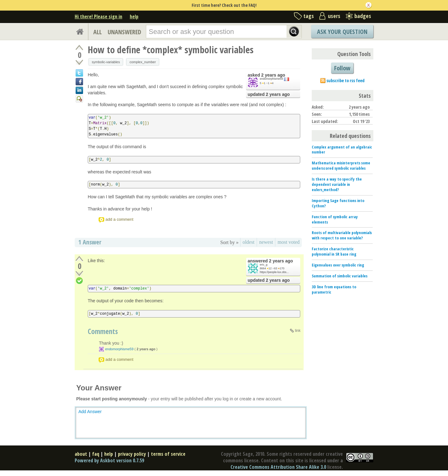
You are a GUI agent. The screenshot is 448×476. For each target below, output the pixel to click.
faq (96, 454)
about (81, 454)
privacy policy (132, 454)
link (298, 331)
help (134, 16)
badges (363, 16)
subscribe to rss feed (345, 80)
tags (309, 16)
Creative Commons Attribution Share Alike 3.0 (278, 467)
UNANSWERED (124, 32)
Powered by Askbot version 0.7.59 (109, 460)
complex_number (142, 62)
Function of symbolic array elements (335, 219)
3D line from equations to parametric (334, 289)
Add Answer (90, 412)
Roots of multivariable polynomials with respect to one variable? (342, 235)
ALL (98, 32)
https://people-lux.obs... (274, 272)
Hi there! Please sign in (98, 16)
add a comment (119, 219)
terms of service (168, 454)
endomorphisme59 (271, 79)
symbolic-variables (106, 62)
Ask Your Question (342, 32)
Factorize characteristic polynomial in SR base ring (334, 251)
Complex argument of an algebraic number (342, 150)
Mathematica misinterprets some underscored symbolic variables (341, 165)
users (334, 16)
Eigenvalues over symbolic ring (338, 265)
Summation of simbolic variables (340, 276)
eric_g (264, 265)
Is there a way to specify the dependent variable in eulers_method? (337, 184)
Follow (342, 68)
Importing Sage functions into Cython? (338, 203)
